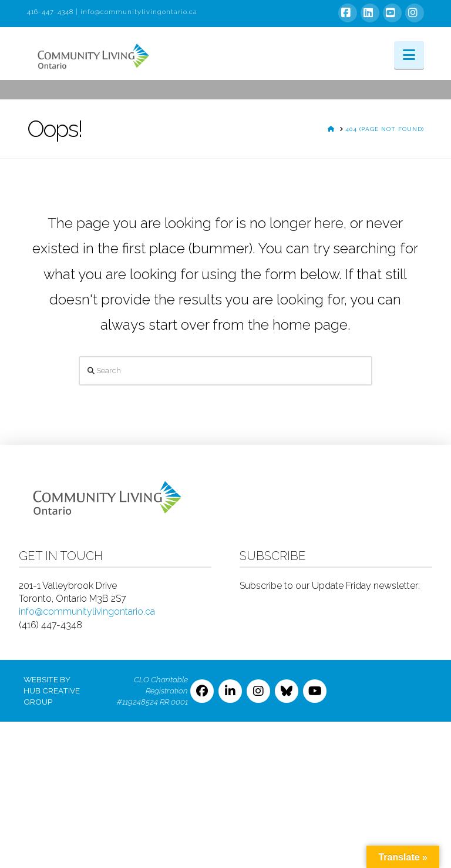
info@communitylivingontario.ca (139, 12)
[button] (409, 55)
